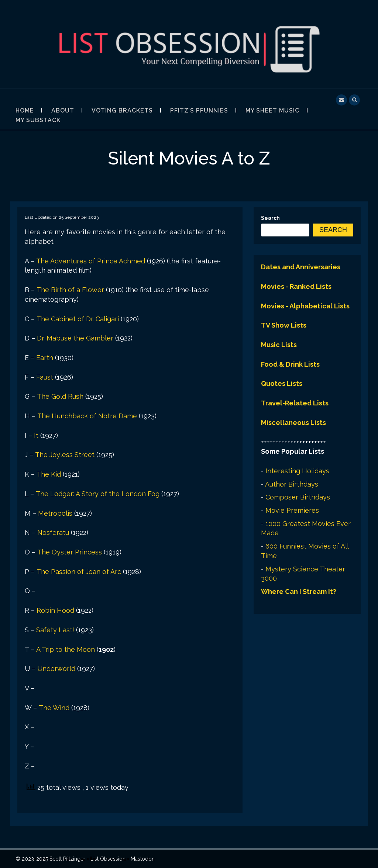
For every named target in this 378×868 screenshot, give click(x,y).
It (36, 435)
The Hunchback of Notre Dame (87, 416)
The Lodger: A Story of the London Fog (98, 494)
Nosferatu (53, 532)
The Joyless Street (65, 455)
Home (25, 110)
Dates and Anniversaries (301, 267)
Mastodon (143, 859)
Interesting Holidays (297, 471)
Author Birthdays (292, 484)
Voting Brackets (122, 110)
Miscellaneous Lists (293, 423)
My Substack (38, 120)
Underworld (56, 669)
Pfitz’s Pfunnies (199, 110)
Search (270, 218)
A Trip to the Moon (66, 649)
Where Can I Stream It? (299, 592)
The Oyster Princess (70, 552)
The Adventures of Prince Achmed (91, 261)
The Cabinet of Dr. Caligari (78, 319)
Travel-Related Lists (295, 403)
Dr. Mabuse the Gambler (75, 338)
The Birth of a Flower (70, 290)
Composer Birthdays (298, 497)
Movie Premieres (292, 510)
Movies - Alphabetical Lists (305, 306)
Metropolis (55, 513)
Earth (45, 358)
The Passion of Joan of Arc (79, 572)
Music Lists (279, 345)
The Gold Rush (60, 396)
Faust (45, 377)
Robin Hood (55, 610)
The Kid (49, 474)
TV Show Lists (284, 325)
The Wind (54, 708)
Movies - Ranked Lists (296, 286)
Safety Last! (55, 630)
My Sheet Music (272, 110)
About (63, 110)
